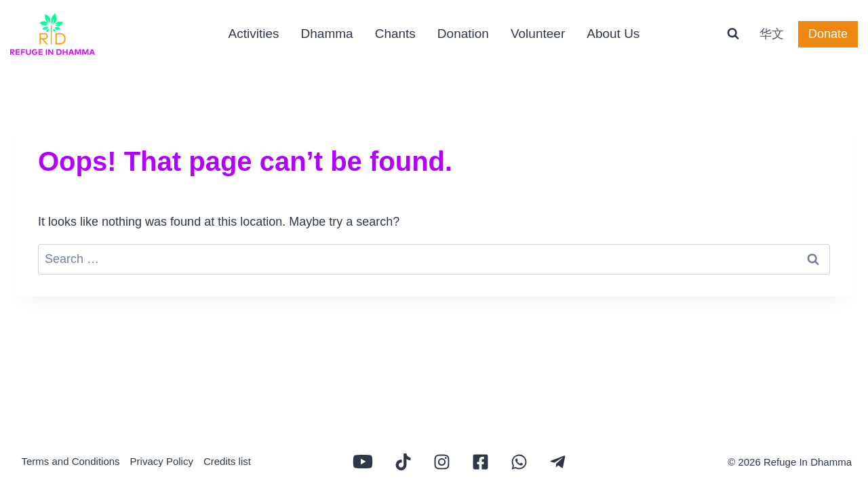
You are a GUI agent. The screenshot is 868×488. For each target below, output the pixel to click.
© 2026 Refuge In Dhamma (790, 462)
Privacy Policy (162, 461)
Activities (254, 34)
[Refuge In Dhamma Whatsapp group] (519, 462)
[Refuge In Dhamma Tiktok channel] (403, 462)
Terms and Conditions (71, 461)
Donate (828, 34)
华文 (772, 34)
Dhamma (327, 34)
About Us (613, 34)
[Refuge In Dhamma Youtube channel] (363, 462)
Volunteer (538, 34)
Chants (395, 34)
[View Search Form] (733, 34)
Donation (463, 34)
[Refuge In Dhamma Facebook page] (480, 462)
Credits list (227, 461)
